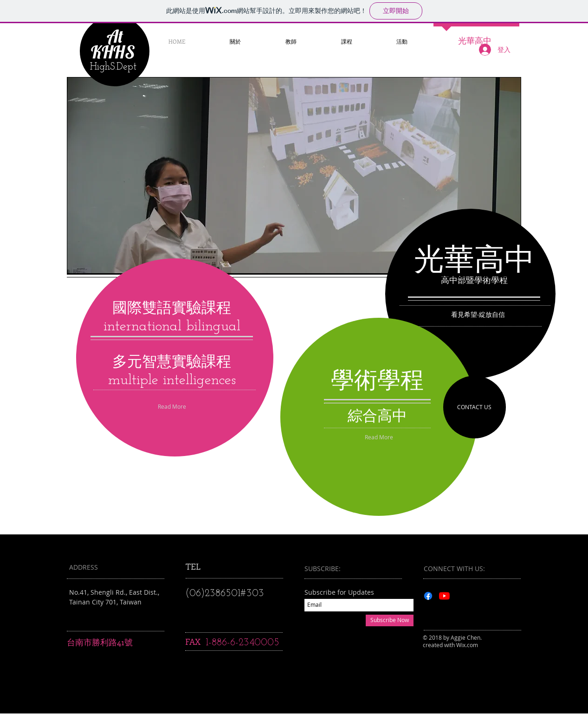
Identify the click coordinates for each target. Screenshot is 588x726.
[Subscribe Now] (390, 620)
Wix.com (467, 645)
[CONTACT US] (475, 407)
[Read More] (379, 437)
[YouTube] (444, 596)
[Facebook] (428, 596)
